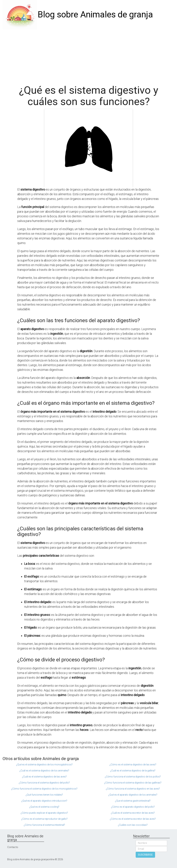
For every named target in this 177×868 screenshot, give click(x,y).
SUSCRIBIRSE (145, 855)
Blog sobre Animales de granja (95, 14)
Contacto (13, 847)
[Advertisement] (88, 55)
